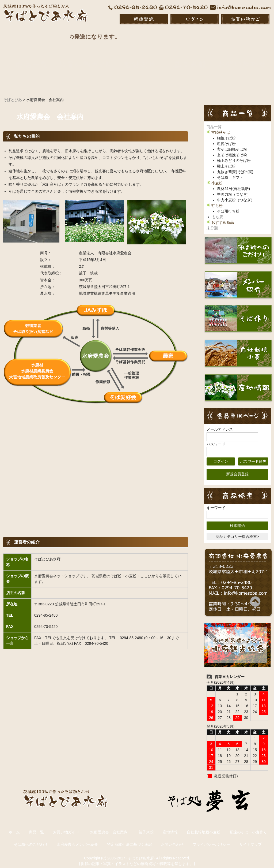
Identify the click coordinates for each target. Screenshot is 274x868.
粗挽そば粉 (226, 139)
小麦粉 (217, 178)
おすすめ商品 (223, 217)
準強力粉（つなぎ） (234, 189)
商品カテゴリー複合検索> (237, 531)
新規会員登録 (237, 469)
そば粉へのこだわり (31, 839)
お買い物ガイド (66, 827)
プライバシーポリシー (211, 839)
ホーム (14, 827)
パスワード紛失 (253, 456)
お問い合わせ (172, 839)
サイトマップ (250, 839)
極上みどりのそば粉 (234, 155)
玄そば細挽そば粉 (232, 144)
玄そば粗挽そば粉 (232, 150)
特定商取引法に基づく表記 (130, 839)
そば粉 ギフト (230, 172)
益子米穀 (146, 827)
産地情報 (170, 827)
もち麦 (218, 212)
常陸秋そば (221, 127)
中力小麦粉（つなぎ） (236, 195)
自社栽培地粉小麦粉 (204, 827)
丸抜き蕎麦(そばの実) (235, 167)
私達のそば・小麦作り (248, 827)
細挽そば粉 (226, 133)
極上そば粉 (226, 161)
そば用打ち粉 (228, 206)
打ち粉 (217, 200)
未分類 (212, 223)
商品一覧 (214, 122)
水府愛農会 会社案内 (111, 827)
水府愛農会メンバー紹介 (77, 839)
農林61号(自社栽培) (233, 184)
